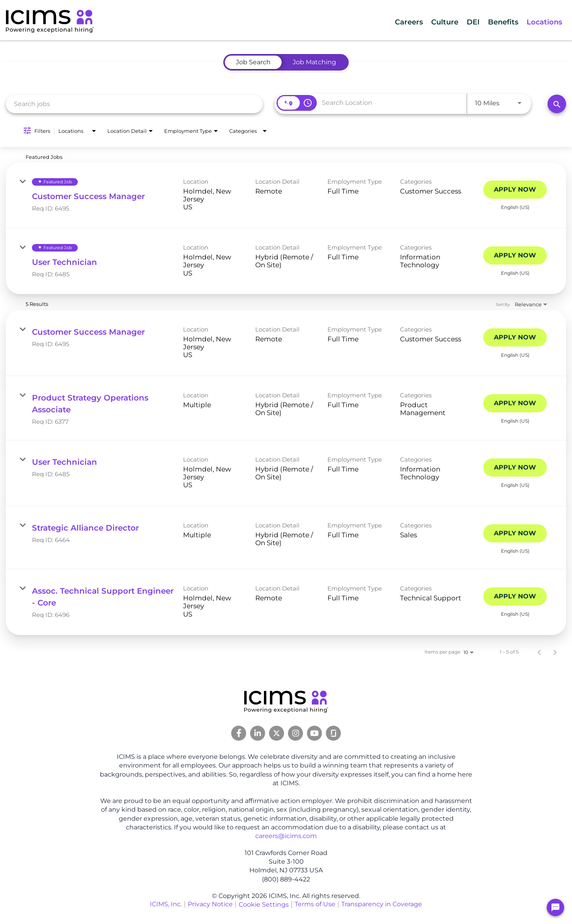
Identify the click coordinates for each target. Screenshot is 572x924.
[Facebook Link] (239, 733)
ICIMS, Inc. (166, 904)
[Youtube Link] (314, 733)
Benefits (490, 22)
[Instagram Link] (295, 733)
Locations (540, 22)
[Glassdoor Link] (333, 733)
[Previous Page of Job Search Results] (539, 652)
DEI (451, 22)
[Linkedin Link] (258, 733)
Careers (370, 22)
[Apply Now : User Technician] (515, 255)
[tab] (253, 62)
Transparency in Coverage (382, 904)
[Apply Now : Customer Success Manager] (515, 190)
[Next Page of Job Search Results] (555, 652)
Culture (414, 22)
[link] (286, 195)
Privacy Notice (210, 904)
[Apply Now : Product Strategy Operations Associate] (515, 403)
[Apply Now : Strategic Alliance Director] (515, 533)
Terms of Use (315, 904)
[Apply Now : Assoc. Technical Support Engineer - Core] (515, 596)
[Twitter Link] (277, 733)
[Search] (557, 104)
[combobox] (134, 104)
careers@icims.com (286, 836)
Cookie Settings (264, 904)
